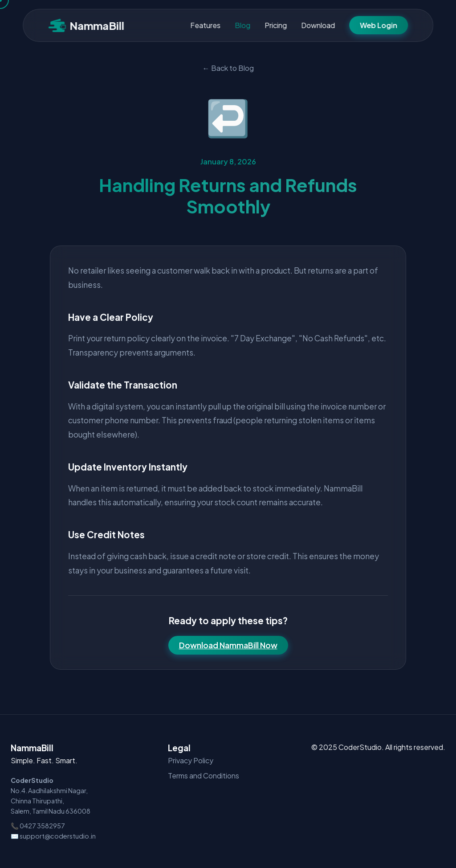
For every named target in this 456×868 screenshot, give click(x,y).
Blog (242, 25)
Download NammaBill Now (228, 645)
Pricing (276, 25)
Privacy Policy (191, 760)
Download (318, 25)
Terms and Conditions (204, 776)
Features (205, 25)
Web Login (379, 25)
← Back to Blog (228, 68)
